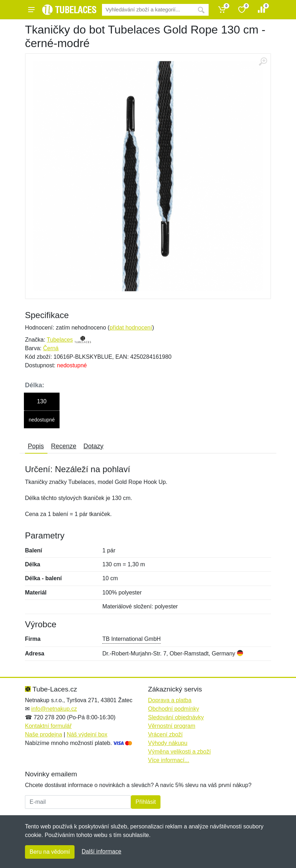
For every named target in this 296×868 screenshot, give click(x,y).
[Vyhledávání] (148, 10)
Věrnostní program (172, 726)
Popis (36, 446)
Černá (51, 348)
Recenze (64, 446)
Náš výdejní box (87, 734)
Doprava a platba (170, 700)
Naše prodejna (44, 734)
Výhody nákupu (168, 743)
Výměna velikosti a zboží (179, 752)
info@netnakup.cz (54, 709)
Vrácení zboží (165, 734)
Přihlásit (146, 802)
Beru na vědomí (50, 852)
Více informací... (169, 760)
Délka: (35, 385)
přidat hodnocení (131, 328)
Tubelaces (60, 340)
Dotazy (93, 446)
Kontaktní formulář (48, 726)
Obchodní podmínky (173, 709)
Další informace (101, 851)
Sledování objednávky (176, 717)
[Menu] (31, 10)
